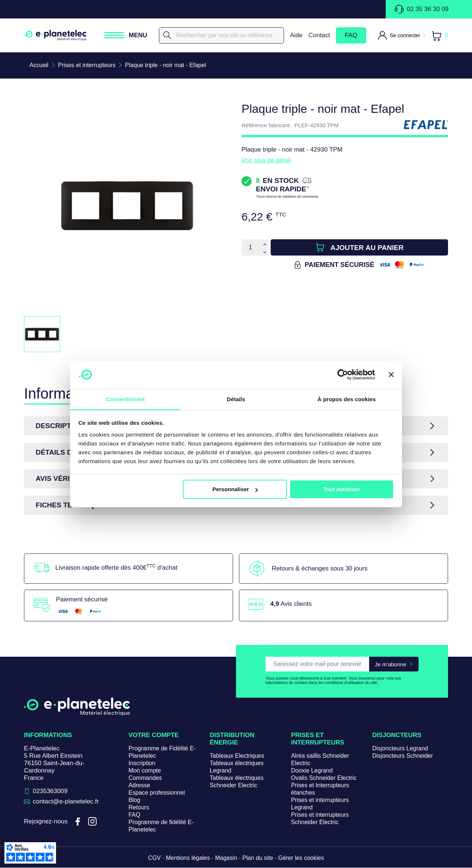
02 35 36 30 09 (421, 9)
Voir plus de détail (266, 160)
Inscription (142, 763)
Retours (139, 808)
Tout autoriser (342, 489)
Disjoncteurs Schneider (403, 756)
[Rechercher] (221, 35)
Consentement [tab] (125, 399)
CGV (154, 858)
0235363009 (50, 791)
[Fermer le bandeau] (391, 375)
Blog (134, 800)
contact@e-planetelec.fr (66, 802)
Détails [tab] (236, 399)
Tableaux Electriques (237, 756)
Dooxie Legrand (312, 771)
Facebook (78, 822)
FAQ (351, 35)
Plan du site (258, 858)
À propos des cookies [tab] (347, 399)
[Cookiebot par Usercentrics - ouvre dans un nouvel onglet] (343, 375)
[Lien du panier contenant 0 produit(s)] (440, 36)
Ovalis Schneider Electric (324, 778)
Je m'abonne (391, 664)
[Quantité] (250, 247)
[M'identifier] (402, 35)
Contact (319, 35)
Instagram (93, 822)
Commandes (145, 778)
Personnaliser (235, 489)
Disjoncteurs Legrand (400, 749)
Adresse (139, 786)
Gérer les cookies (301, 858)
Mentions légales (188, 858)
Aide (296, 35)
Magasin (226, 858)
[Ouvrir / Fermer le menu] (126, 35)
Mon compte (145, 771)
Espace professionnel (157, 793)
